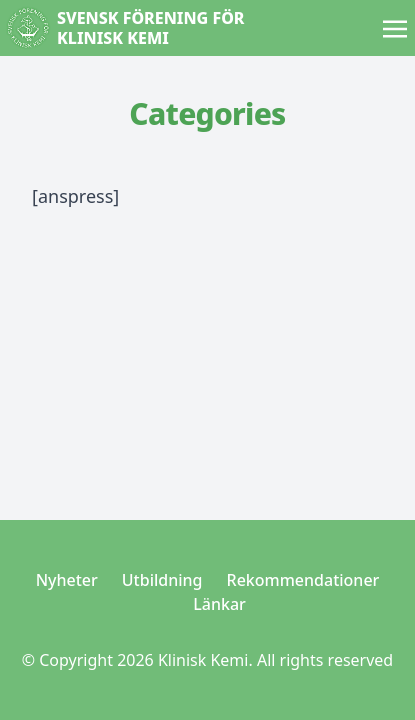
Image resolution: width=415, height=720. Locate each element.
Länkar (219, 604)
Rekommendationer (303, 580)
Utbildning (162, 580)
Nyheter (67, 580)
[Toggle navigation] (395, 27)
